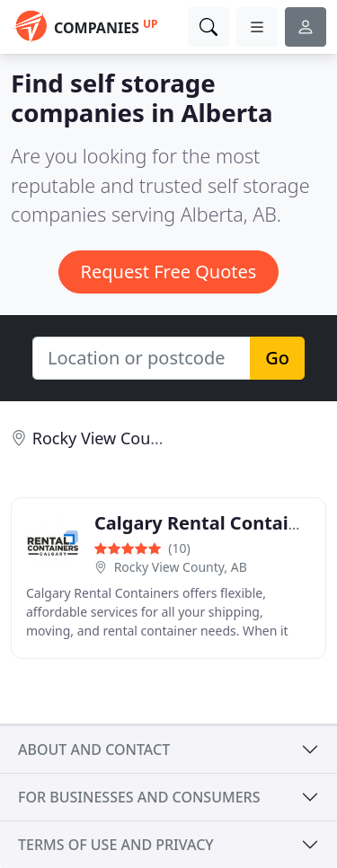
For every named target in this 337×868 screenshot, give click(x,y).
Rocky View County (103, 438)
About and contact (94, 750)
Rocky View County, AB (181, 567)
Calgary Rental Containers (211, 523)
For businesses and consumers (139, 797)
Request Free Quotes (169, 272)
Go (277, 358)
